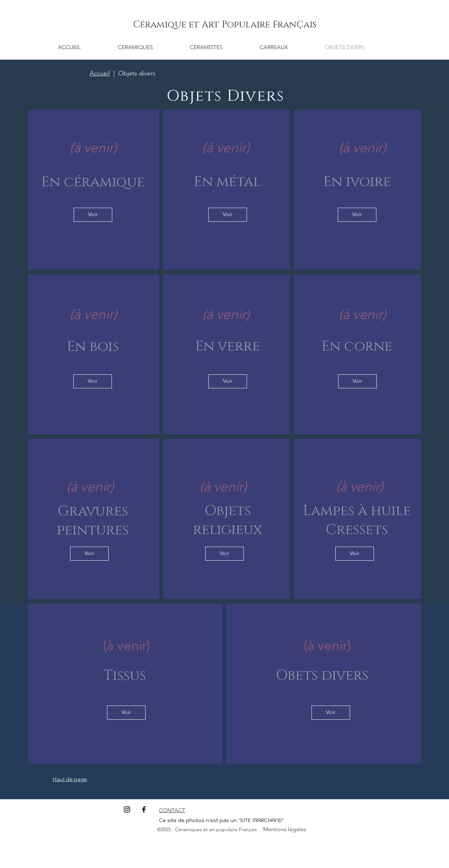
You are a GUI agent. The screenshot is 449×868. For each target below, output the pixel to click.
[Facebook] (144, 809)
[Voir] (93, 215)
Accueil (100, 73)
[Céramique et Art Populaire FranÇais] (224, 25)
